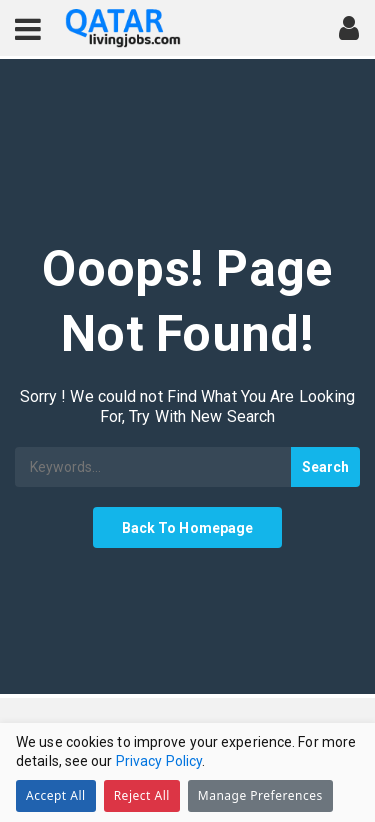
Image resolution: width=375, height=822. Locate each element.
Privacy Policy (159, 761)
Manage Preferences (260, 795)
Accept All (56, 795)
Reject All (142, 795)
